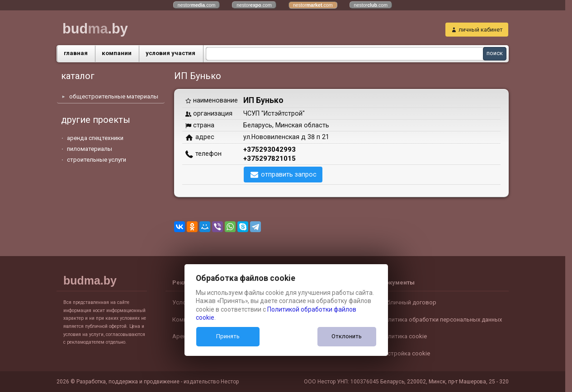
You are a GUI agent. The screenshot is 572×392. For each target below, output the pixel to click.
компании (117, 53)
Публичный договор (408, 302)
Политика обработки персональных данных (441, 320)
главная (76, 53)
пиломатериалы (90, 149)
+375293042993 (269, 149)
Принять (228, 336)
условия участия (170, 53)
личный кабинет (481, 30)
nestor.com (197, 5)
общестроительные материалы (114, 96)
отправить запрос (289, 174)
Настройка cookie (405, 353)
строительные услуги (97, 160)
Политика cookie (404, 336)
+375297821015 (269, 159)
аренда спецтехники (95, 138)
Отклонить (347, 336)
